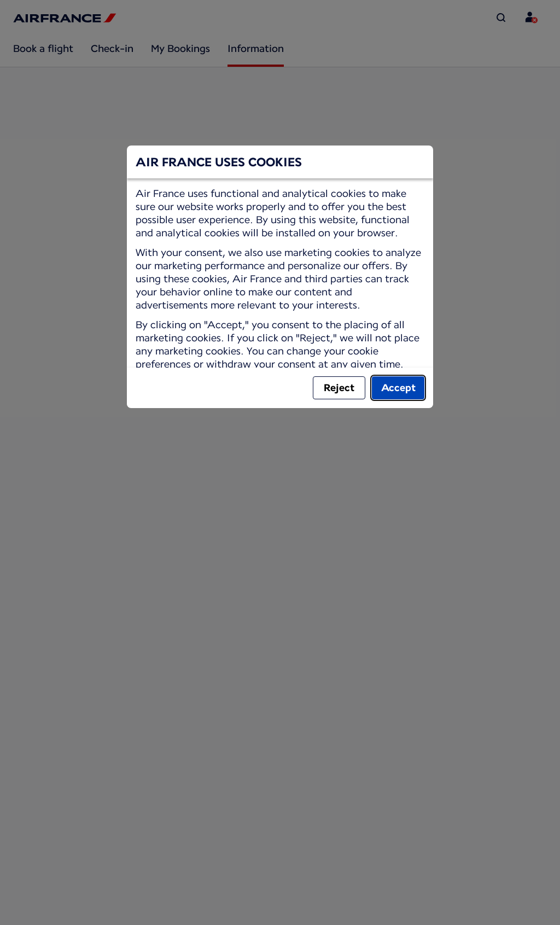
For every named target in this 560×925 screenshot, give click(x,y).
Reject (339, 388)
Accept (398, 388)
